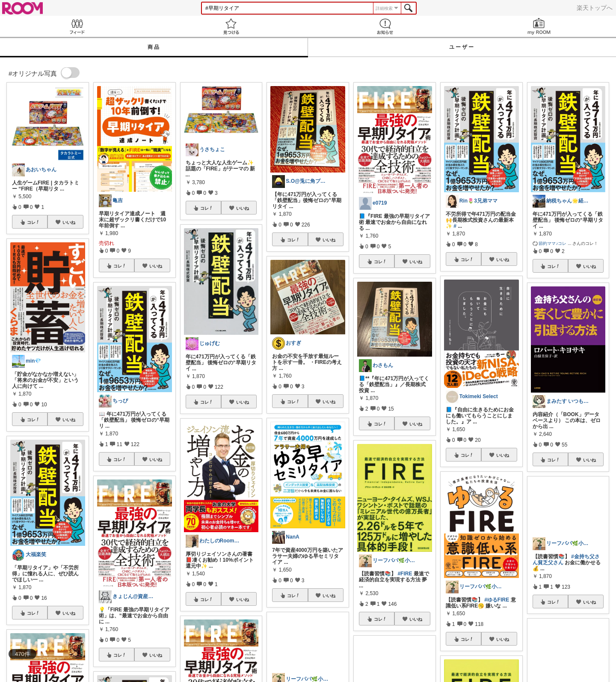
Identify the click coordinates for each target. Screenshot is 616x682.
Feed (77, 26)
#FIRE (405, 574)
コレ (33, 222)
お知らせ (385, 26)
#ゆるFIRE (497, 600)
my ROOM (539, 26)
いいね (69, 222)
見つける (231, 26)
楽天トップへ (595, 8)
